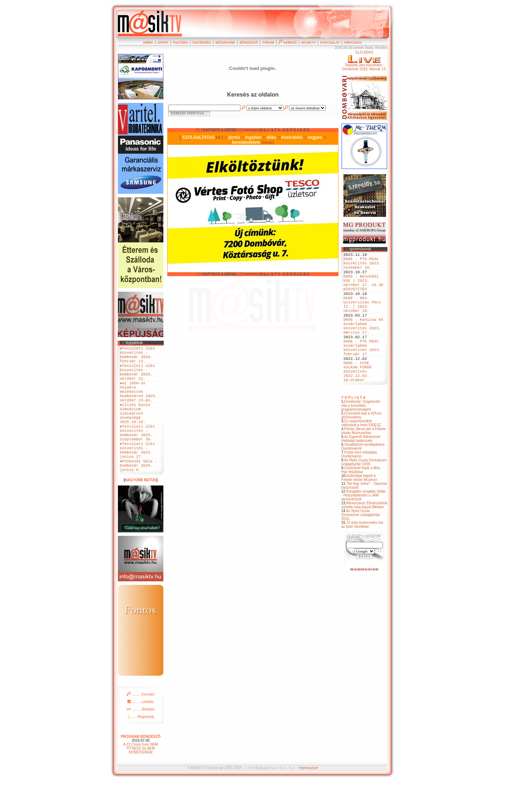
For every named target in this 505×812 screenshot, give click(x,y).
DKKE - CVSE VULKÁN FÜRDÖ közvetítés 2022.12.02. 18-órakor (357, 401)
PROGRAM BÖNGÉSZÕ (141, 767)
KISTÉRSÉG (202, 43)
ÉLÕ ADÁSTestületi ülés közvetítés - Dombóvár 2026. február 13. (364, 61)
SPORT (163, 43)
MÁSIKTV (308, 43)
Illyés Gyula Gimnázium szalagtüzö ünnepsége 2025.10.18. (135, 430)
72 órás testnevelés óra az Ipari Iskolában (362, 556)
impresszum (309, 799)
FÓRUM (268, 43)
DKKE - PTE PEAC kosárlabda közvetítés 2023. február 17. (362, 371)
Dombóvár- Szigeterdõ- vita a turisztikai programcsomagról (361, 437)
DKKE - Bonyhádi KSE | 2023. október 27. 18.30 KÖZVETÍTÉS (363, 290)
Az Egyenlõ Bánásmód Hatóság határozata (361, 471)
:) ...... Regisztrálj (140, 748)
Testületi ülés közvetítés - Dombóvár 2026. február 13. (137, 357)
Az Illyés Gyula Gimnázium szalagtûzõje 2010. (361, 547)
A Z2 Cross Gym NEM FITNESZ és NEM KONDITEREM (141, 779)
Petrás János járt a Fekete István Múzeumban (363, 463)
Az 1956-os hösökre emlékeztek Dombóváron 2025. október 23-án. (139, 403)
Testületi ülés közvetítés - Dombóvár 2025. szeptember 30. (137, 454)
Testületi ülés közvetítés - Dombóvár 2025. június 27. (137, 476)
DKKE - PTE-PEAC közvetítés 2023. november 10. (362, 266)
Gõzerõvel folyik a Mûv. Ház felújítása (361, 502)
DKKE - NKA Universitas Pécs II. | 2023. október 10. (362, 317)
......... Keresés (141, 725)
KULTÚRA (181, 43)
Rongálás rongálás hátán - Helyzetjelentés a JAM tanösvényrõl (363, 527)
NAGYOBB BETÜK (141, 511)
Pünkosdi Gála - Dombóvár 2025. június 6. (139, 495)
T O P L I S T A (353, 430)
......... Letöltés (141, 733)
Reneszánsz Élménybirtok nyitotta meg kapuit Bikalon (364, 537)
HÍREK (148, 43)
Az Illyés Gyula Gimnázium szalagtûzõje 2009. (364, 494)
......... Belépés (141, 740)
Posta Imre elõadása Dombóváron (359, 486)
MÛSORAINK (226, 43)
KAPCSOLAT (330, 43)
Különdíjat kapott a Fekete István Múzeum (359, 510)
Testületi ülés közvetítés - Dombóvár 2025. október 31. (137, 379)
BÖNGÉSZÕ (249, 43)
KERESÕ (288, 43)
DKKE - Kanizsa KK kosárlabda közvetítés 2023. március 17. (363, 344)
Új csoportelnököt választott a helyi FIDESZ (361, 455)
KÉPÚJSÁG (353, 43)
